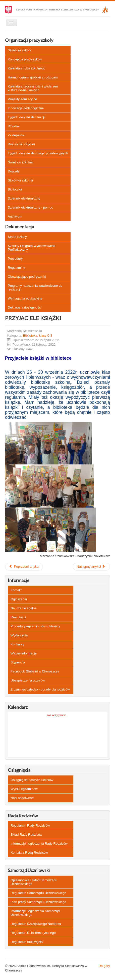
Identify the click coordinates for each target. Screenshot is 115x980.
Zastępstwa (16, 135)
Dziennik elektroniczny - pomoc (30, 207)
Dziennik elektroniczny (24, 198)
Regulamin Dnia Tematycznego (33, 933)
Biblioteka (15, 189)
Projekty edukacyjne (22, 99)
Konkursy (17, 644)
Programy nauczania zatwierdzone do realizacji (35, 287)
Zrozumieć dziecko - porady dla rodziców (40, 689)
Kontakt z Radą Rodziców (29, 853)
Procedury (15, 259)
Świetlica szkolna (20, 162)
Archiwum (15, 216)
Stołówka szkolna (20, 180)
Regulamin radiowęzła (27, 942)
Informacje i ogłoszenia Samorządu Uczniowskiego (36, 913)
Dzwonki (14, 126)
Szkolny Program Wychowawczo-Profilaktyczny (32, 248)
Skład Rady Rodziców (26, 835)
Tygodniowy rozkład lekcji (26, 117)
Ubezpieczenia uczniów (28, 680)
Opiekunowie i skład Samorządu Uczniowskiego (34, 882)
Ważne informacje (24, 653)
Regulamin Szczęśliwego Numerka (36, 924)
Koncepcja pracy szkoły (25, 59)
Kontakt (16, 590)
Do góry (104, 966)
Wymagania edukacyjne (25, 298)
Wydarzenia (19, 635)
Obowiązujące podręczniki (27, 277)
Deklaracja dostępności (25, 307)
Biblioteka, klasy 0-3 (38, 335)
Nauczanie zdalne (23, 608)
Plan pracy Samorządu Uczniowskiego (38, 902)
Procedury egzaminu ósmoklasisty (35, 626)
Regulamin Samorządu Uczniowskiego (39, 893)
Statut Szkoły (17, 237)
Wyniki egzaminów (24, 789)
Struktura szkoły (19, 50)
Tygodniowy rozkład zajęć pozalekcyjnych (38, 153)
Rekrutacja (18, 617)
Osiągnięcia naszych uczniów (32, 780)
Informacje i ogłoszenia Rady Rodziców (39, 844)
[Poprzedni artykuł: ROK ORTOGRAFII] (24, 567)
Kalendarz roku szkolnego (27, 68)
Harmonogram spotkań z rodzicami (33, 77)
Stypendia (18, 662)
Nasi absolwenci (22, 798)
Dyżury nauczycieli (21, 144)
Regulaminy (16, 268)
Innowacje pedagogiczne (26, 108)
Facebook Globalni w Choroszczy (35, 671)
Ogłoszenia (19, 599)
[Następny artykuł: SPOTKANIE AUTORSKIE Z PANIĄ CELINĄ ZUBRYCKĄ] (91, 567)
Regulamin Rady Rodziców (30, 825)
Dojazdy (14, 171)
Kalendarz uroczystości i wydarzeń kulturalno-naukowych (33, 88)
